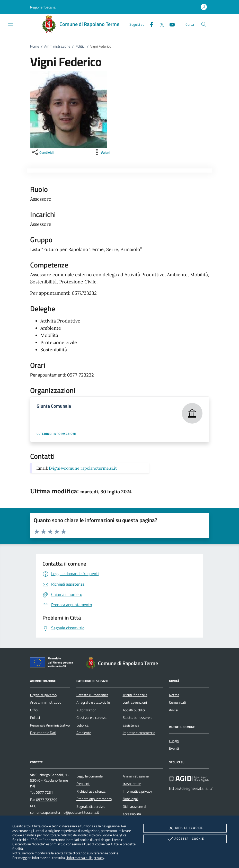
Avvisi (174, 710)
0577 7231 (44, 792)
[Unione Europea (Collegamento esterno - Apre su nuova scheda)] (53, 663)
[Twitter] (160, 24)
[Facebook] (149, 24)
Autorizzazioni (87, 710)
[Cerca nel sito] (204, 24)
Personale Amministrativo (50, 725)
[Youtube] (170, 24)
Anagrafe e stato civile (93, 702)
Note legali (131, 799)
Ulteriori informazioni (56, 434)
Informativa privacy (137, 791)
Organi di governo (43, 695)
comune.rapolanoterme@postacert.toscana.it (65, 812)
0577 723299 (47, 800)
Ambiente (84, 733)
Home (35, 46)
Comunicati (178, 702)
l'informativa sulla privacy (85, 858)
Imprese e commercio (139, 733)
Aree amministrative (46, 702)
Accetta (185, 839)
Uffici (34, 710)
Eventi (174, 748)
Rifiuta (185, 828)
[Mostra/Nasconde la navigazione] (10, 24)
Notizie (174, 695)
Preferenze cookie (105, 853)
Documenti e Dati (43, 733)
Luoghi (174, 741)
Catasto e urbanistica (92, 695)
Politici (80, 46)
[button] (43, 7)
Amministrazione (57, 46)
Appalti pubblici (134, 710)
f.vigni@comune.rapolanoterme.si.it (83, 468)
